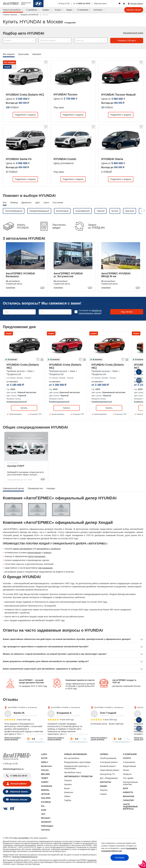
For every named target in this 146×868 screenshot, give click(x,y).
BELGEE (45, 774)
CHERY (45, 782)
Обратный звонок (18, 792)
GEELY (45, 762)
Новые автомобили (12, 10)
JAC (43, 814)
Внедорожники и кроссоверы (77, 762)
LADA (44, 754)
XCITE (44, 758)
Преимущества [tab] (35, 488)
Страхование (129, 762)
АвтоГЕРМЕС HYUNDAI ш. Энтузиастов (22, 707)
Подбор (68, 800)
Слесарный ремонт (109, 762)
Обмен (67, 796)
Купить (24, 408)
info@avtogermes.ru (13, 769)
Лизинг (126, 770)
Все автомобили (72, 758)
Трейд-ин (127, 774)
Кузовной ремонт (108, 766)
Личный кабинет (19, 784)
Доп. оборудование (109, 778)
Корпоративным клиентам (130, 783)
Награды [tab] (51, 488)
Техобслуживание (108, 758)
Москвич (46, 818)
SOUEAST (46, 822)
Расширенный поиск (133, 33)
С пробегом (32, 10)
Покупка (68, 780)
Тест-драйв (128, 778)
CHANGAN (47, 786)
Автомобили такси (73, 772)
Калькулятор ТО (107, 774)
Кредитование (129, 766)
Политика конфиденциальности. (25, 857)
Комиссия (69, 792)
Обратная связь (100, 4)
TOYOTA (45, 830)
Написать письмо (19, 800)
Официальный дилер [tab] (13, 488)
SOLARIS (46, 798)
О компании (83, 10)
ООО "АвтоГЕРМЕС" (21, 838)
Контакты (98, 10)
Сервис (46, 10)
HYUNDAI (46, 802)
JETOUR (45, 794)
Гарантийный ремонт (110, 770)
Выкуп (67, 788)
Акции (69, 10)
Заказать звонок (134, 10)
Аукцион (68, 784)
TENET (45, 778)
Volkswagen (47, 826)
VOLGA (45, 770)
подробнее (10, 288)
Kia (43, 806)
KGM (44, 810)
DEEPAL (45, 790)
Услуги (58, 10)
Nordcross (46, 766)
